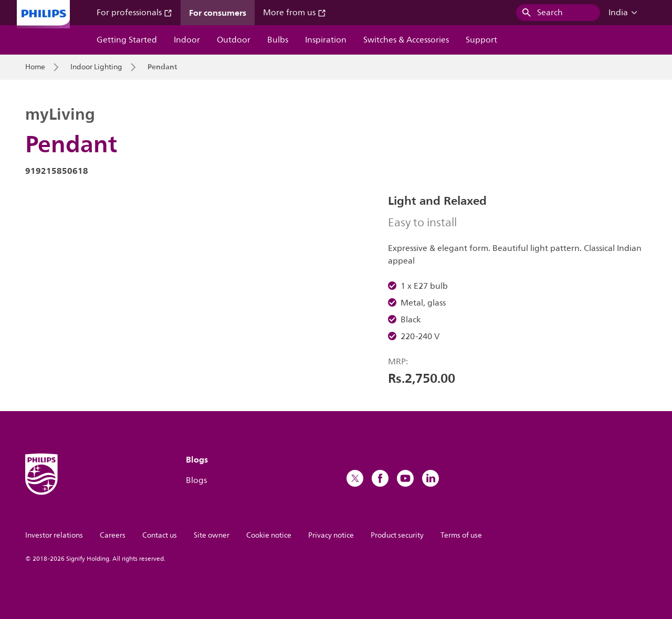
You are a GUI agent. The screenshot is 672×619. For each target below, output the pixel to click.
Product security (397, 535)
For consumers (218, 13)
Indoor (187, 40)
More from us (295, 13)
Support (481, 40)
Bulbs (278, 40)
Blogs (196, 480)
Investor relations (54, 535)
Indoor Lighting (96, 67)
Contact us (160, 535)
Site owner (212, 535)
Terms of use (461, 535)
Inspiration (326, 40)
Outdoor (234, 40)
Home (35, 67)
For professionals (134, 13)
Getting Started (127, 40)
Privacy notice (331, 535)
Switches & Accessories (406, 40)
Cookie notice (269, 535)
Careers (113, 535)
